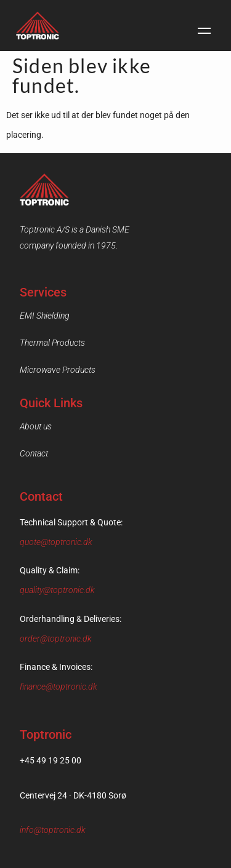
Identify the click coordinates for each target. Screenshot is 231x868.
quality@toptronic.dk (57, 590)
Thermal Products (52, 343)
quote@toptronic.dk (56, 542)
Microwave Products (58, 370)
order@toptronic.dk (56, 639)
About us (36, 426)
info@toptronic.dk (53, 830)
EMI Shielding (45, 316)
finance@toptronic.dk (59, 687)
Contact (34, 453)
